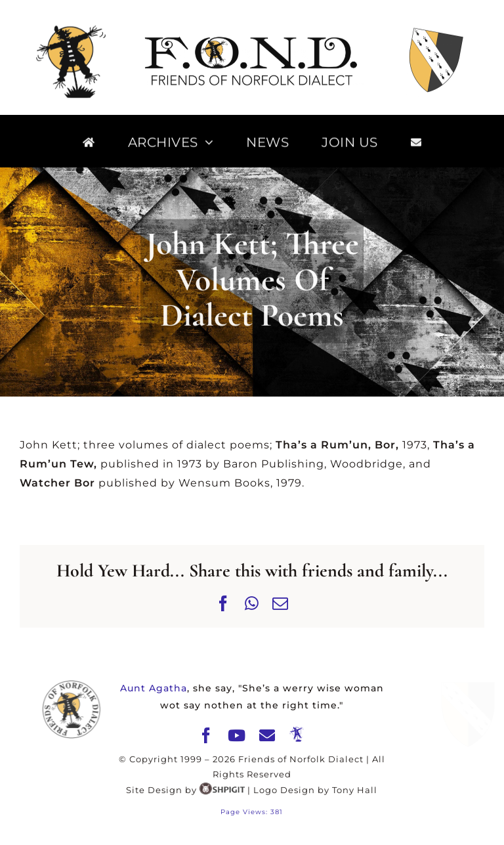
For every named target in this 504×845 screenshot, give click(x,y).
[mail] (267, 735)
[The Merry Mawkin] (297, 735)
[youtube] (237, 735)
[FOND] (252, 38)
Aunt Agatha (154, 688)
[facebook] (206, 735)
